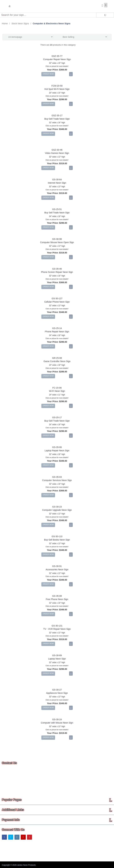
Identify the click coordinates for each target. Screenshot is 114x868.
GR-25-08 (57, 358)
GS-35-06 (57, 447)
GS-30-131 (57, 626)
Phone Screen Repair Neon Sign (57, 272)
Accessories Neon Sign (57, 569)
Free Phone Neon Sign (57, 599)
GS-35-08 (57, 596)
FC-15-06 (57, 388)
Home (5, 23)
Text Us (6, 788)
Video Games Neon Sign (57, 153)
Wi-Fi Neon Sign (57, 391)
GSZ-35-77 (57, 56)
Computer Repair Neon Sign (57, 59)
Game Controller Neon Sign (57, 361)
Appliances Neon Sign (57, 693)
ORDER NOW (48, 74)
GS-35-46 (57, 269)
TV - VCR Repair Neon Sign (57, 629)
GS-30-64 (57, 180)
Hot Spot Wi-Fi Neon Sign (57, 89)
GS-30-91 (57, 566)
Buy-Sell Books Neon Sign (57, 540)
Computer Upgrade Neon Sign (57, 510)
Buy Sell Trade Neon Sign (57, 213)
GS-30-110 (57, 536)
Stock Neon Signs (20, 23)
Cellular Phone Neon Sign (57, 302)
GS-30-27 (57, 690)
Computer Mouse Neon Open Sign (57, 242)
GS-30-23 (57, 507)
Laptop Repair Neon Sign (57, 451)
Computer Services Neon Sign (57, 480)
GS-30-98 (57, 239)
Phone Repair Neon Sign (57, 332)
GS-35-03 (57, 477)
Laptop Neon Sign (57, 659)
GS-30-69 (57, 655)
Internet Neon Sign (57, 183)
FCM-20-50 (57, 86)
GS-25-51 (57, 209)
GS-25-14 (57, 328)
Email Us (8, 780)
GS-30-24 (57, 719)
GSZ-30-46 (57, 150)
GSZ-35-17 (57, 116)
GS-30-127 (57, 299)
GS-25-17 (57, 417)
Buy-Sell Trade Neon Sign (57, 119)
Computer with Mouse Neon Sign (57, 723)
